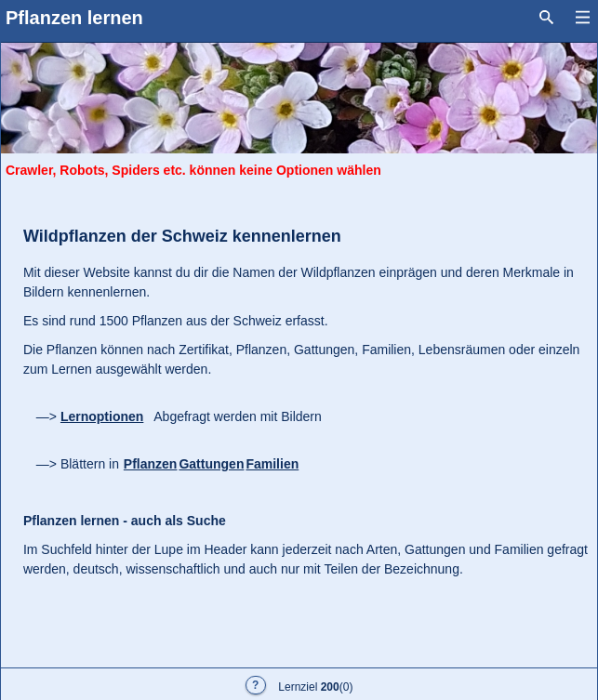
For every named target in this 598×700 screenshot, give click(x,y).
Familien (272, 464)
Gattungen (211, 464)
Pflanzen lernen (74, 18)
